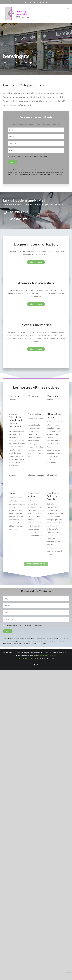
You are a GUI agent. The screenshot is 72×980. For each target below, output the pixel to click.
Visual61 (52, 658)
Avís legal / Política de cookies (28, 658)
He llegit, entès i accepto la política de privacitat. (24, 625)
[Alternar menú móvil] (68, 9)
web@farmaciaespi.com (48, 656)
